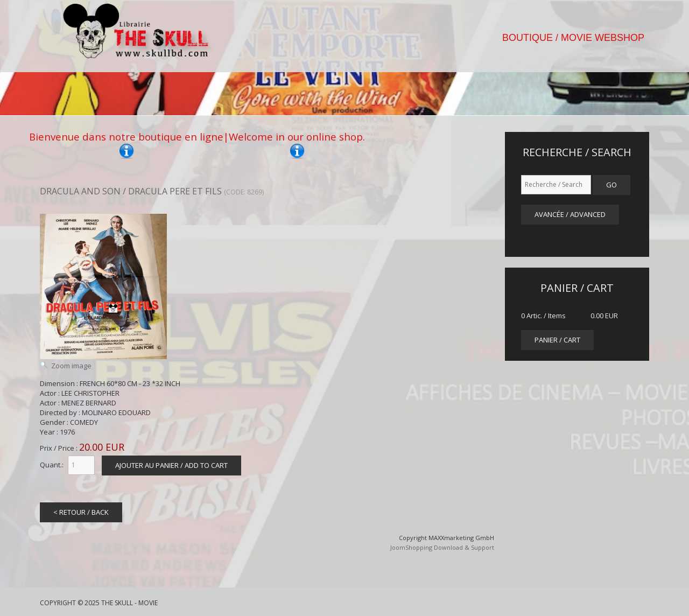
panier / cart (557, 340)
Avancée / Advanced (570, 214)
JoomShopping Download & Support (442, 547)
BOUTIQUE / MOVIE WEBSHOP (573, 38)
